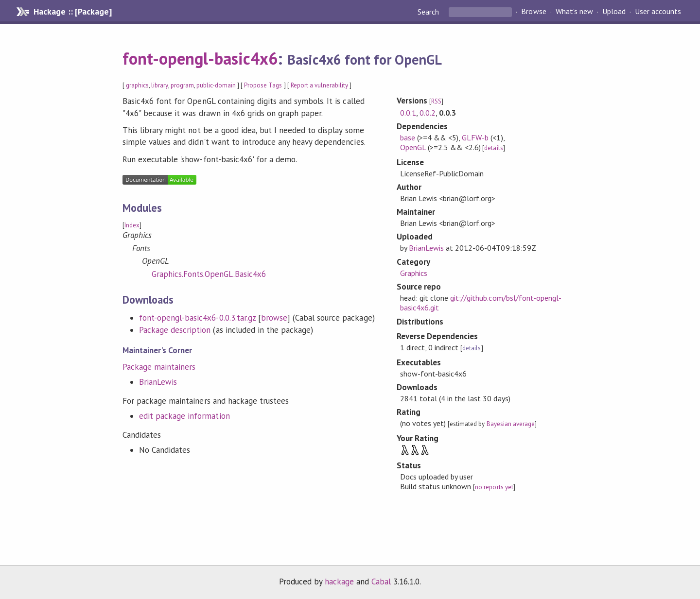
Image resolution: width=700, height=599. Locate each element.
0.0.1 (408, 113)
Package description (175, 330)
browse (274, 318)
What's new (574, 12)
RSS (436, 101)
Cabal (381, 582)
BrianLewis (158, 382)
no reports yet (494, 487)
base (408, 137)
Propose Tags (263, 85)
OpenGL (413, 147)
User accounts (658, 12)
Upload (614, 12)
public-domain (216, 85)
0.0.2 (428, 113)
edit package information (184, 416)
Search (429, 12)
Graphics (414, 273)
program (182, 85)
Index (132, 225)
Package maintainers (159, 367)
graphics (137, 85)
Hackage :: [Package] (72, 12)
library (159, 85)
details (493, 148)
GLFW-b (475, 137)
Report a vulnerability (320, 85)
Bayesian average (511, 424)
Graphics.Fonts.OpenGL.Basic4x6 (209, 274)
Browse (534, 12)
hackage (339, 582)
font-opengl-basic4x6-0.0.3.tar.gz (197, 318)
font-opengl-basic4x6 (200, 58)
